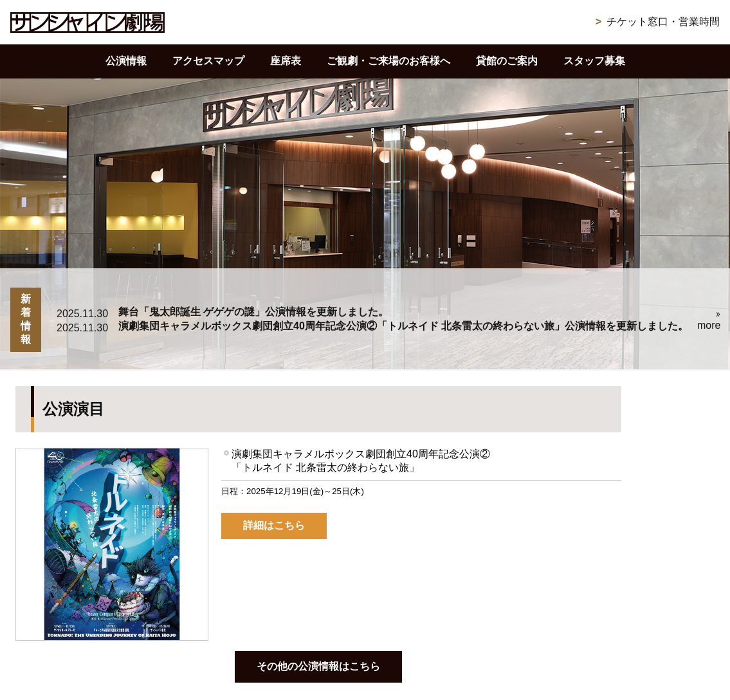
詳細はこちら (274, 525)
